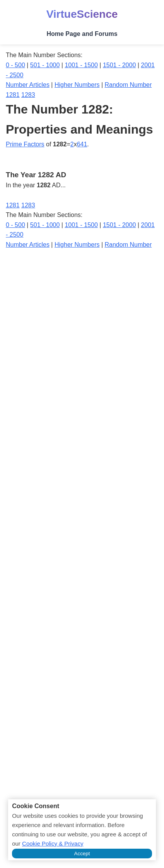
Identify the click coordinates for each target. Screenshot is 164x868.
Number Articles (28, 85)
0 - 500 (15, 65)
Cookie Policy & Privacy (53, 843)
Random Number (128, 85)
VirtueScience (82, 14)
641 (82, 144)
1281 (13, 95)
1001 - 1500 (81, 65)
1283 (28, 95)
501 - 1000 (45, 65)
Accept (82, 854)
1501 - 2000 (119, 65)
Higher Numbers (77, 85)
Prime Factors (25, 144)
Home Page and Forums (82, 34)
